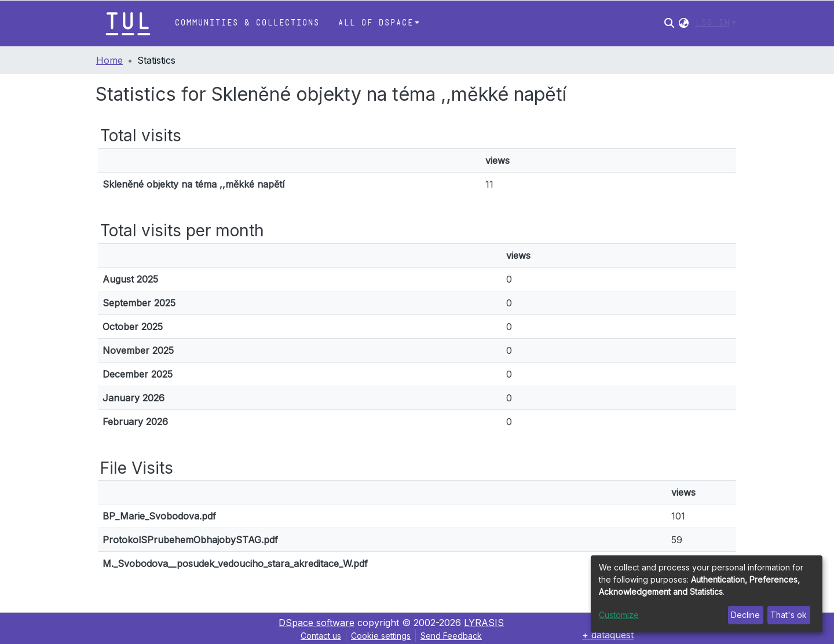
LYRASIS (484, 623)
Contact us (321, 636)
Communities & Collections (247, 23)
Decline (745, 615)
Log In (712, 23)
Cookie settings (381, 636)
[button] (684, 23)
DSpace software (317, 623)
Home (109, 60)
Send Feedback (451, 636)
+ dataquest (608, 635)
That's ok (789, 615)
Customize (619, 615)
